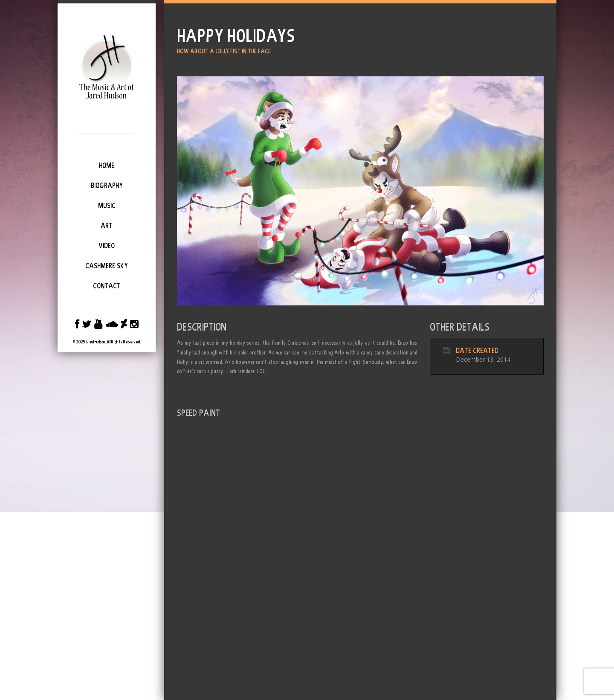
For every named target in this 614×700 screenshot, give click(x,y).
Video (107, 246)
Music (107, 206)
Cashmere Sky (107, 266)
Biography (107, 186)
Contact (107, 286)
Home (107, 166)
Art (107, 226)
